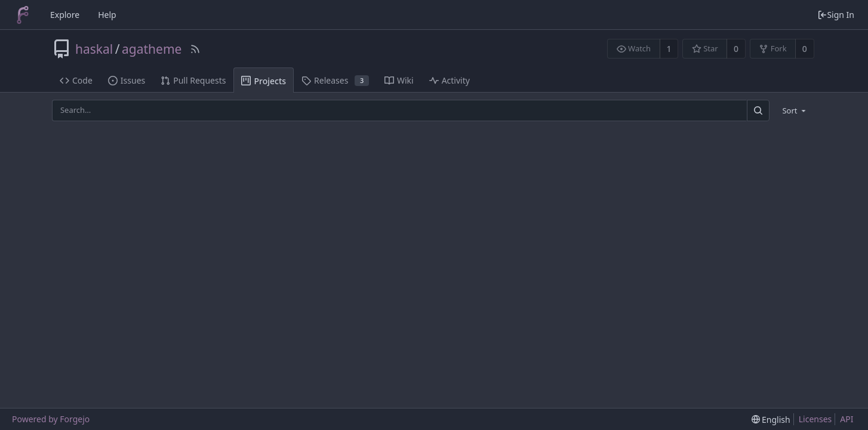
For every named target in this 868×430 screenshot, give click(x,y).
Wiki (399, 80)
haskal (94, 49)
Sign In (836, 15)
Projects (264, 81)
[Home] (23, 15)
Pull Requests (193, 80)
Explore (65, 15)
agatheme (152, 49)
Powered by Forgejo (51, 419)
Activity (450, 80)
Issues (127, 80)
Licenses (815, 419)
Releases (335, 80)
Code (76, 80)
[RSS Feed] (195, 49)
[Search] (758, 110)
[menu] (795, 110)
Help (107, 15)
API (847, 419)
